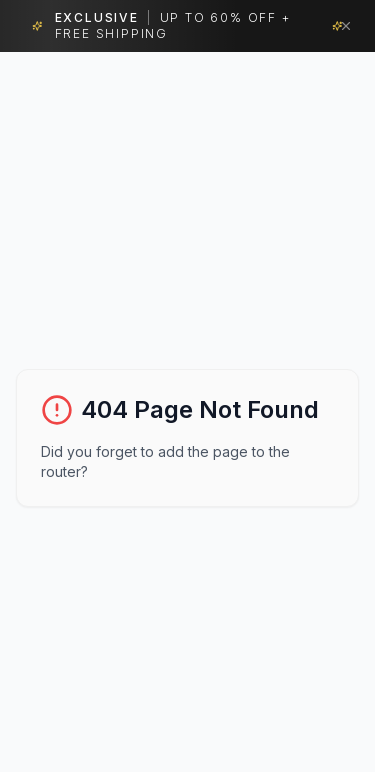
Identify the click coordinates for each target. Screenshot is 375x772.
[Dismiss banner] (346, 26)
